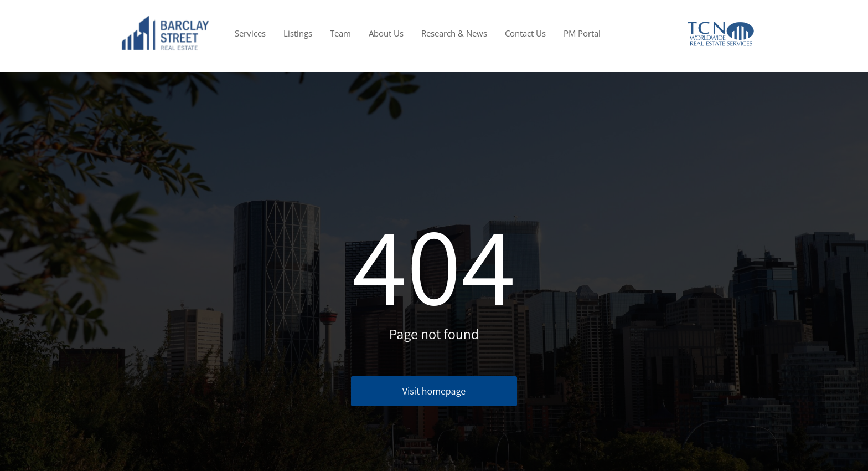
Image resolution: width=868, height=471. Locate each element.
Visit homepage (434, 391)
